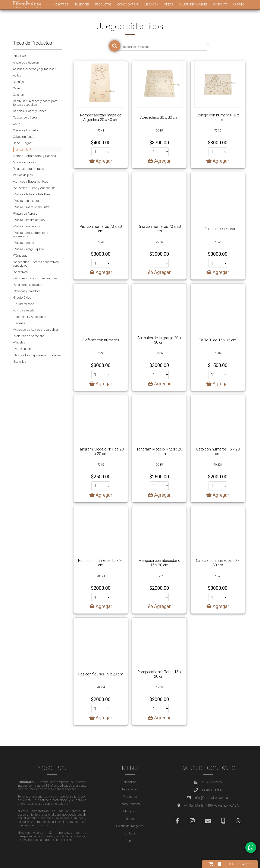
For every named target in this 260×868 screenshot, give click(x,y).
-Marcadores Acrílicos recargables (36, 330)
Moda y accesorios (26, 162)
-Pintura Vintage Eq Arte (28, 249)
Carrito (239, 5)
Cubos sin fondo (24, 137)
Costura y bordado (25, 130)
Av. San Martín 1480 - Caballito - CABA (211, 805)
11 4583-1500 (212, 790)
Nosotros (61, 5)
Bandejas (19, 82)
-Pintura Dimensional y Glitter (32, 207)
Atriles (17, 75)
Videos (169, 5)
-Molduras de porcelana (29, 336)
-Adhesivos (20, 272)
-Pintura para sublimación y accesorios (31, 235)
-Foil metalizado (24, 304)
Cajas (17, 88)
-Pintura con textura (26, 201)
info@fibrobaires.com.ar (212, 798)
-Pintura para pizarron (27, 226)
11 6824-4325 (212, 782)
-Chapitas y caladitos (27, 291)
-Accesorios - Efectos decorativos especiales (36, 264)
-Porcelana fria (23, 349)
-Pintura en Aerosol (25, 214)
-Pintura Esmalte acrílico (29, 220)
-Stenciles (19, 362)
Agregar (101, 161)
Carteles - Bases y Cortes (30, 111)
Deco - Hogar (22, 143)
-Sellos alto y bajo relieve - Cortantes (37, 355)
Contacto (220, 5)
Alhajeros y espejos (26, 63)
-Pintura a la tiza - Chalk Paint (32, 194)
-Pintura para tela (24, 243)
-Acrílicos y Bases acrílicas (31, 182)
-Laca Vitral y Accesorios (30, 317)
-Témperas (20, 256)
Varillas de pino (23, 175)
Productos (103, 5)
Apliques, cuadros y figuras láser (34, 69)
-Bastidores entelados (28, 285)
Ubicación (151, 5)
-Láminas (19, 323)
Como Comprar (128, 5)
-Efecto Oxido (22, 298)
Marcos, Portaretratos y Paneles (34, 156)
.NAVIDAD (19, 56)
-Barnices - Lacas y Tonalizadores (35, 278)
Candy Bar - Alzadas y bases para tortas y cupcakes (35, 103)
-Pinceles (19, 342)
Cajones (18, 95)
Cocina (18, 124)
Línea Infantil (24, 150)
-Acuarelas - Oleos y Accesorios (34, 188)
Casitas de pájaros (25, 117)
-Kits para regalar (24, 310)
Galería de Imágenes (193, 5)
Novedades (82, 5)
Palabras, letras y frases (29, 169)
